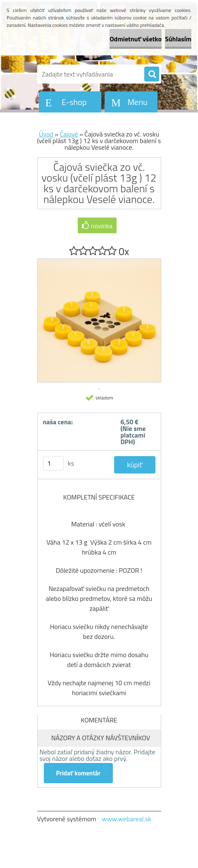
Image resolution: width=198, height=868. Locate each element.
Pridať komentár (79, 773)
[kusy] (53, 463)
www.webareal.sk (126, 819)
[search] (152, 74)
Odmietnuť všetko (136, 39)
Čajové (69, 134)
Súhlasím (178, 39)
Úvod (46, 134)
